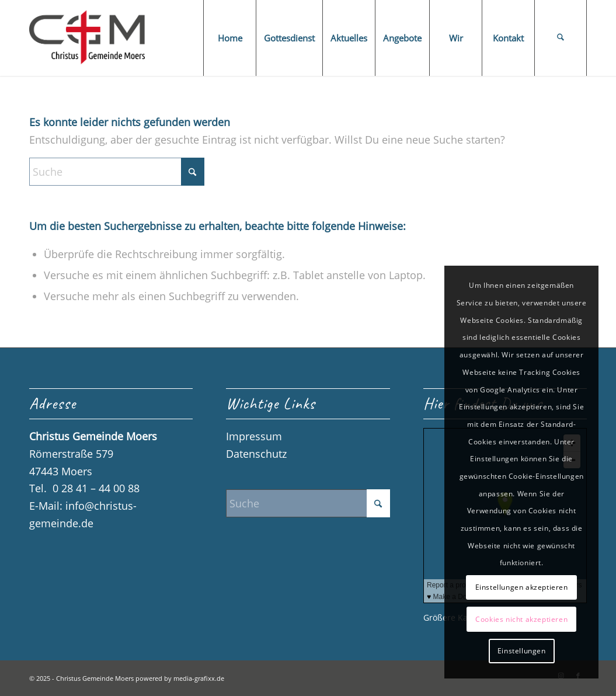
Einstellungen (522, 651)
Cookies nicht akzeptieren (521, 619)
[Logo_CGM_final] (87, 38)
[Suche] (561, 38)
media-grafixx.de (199, 678)
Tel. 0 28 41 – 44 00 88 (84, 488)
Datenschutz (256, 454)
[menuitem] (229, 38)
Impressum (254, 436)
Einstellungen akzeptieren (522, 587)
